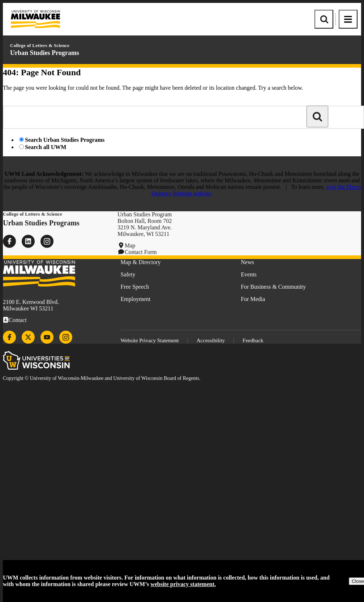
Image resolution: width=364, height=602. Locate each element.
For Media (253, 299)
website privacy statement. (183, 584)
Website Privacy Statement (150, 340)
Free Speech (135, 287)
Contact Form (141, 252)
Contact (18, 320)
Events (249, 274)
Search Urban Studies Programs (65, 140)
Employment (136, 299)
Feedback (253, 340)
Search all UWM (46, 147)
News (247, 262)
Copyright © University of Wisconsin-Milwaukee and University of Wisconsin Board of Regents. (102, 378)
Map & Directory (141, 262)
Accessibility (211, 340)
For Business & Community (273, 287)
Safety (128, 274)
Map (130, 245)
